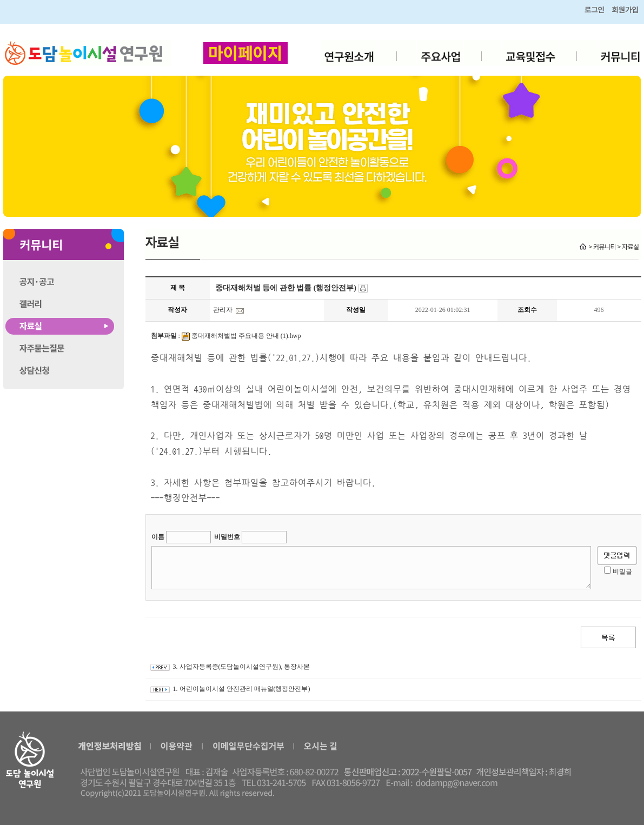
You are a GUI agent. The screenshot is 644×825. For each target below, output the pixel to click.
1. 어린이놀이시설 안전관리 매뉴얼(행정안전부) (242, 689)
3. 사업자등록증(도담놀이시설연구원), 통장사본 (242, 667)
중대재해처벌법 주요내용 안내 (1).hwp (246, 336)
